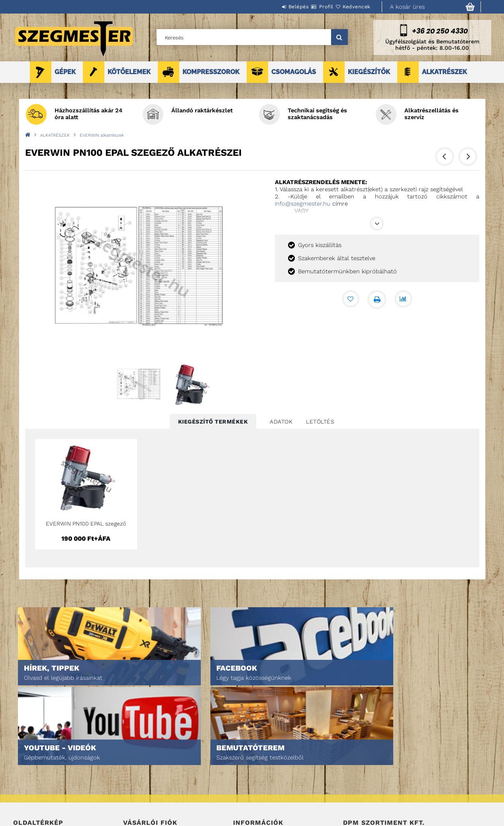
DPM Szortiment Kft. (368, 799)
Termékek (25, 769)
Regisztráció (140, 769)
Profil (312, 7)
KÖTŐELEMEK (129, 72)
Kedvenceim (138, 803)
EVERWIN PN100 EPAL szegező (86, 524)
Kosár (131, 792)
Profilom (134, 780)
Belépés (275, 7)
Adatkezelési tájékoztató (266, 769)
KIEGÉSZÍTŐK (369, 72)
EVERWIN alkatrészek (102, 135)
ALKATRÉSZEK (444, 72)
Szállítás (245, 792)
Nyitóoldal (27, 758)
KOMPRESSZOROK (211, 72)
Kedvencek (352, 7)
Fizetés (242, 780)
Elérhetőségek (253, 803)
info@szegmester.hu (303, 204)
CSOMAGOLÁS (294, 72)
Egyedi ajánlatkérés (40, 780)
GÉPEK (65, 72)
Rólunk (23, 792)
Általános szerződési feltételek (275, 758)
